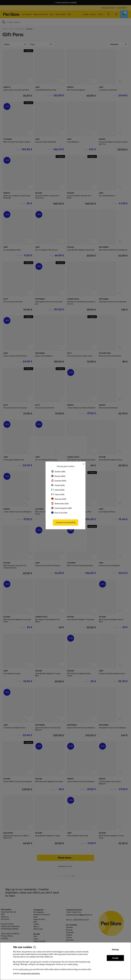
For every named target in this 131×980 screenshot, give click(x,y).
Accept (115, 958)
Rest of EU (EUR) (59, 513)
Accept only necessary (30, 973)
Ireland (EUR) (58, 490)
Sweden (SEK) (58, 472)
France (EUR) (58, 494)
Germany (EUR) (59, 499)
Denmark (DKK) (59, 481)
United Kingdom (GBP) (61, 508)
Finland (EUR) (58, 485)
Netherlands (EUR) (60, 504)
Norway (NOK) (58, 476)
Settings (115, 950)
